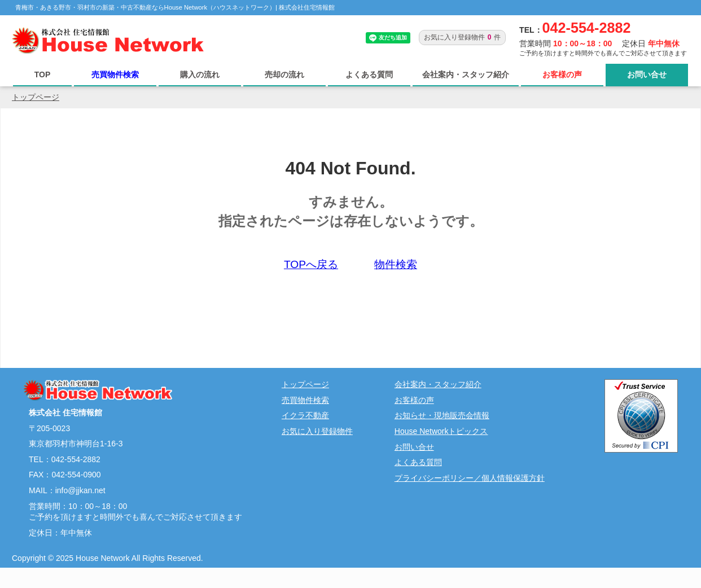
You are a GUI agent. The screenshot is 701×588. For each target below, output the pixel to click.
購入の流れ (200, 74)
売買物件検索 (115, 74)
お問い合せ (647, 74)
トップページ (36, 97)
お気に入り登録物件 (317, 431)
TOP (43, 74)
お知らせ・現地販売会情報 (442, 415)
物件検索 (396, 264)
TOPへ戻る (311, 264)
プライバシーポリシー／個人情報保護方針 (470, 478)
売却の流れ (284, 74)
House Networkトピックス (441, 431)
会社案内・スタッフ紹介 (466, 74)
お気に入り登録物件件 (462, 37)
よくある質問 (369, 74)
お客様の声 (562, 74)
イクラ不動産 (305, 415)
